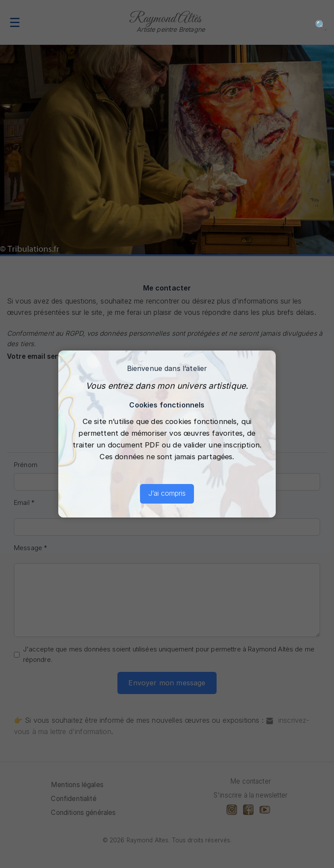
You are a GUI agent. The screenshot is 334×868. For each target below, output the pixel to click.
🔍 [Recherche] (321, 25)
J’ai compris (167, 493)
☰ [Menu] (15, 22)
